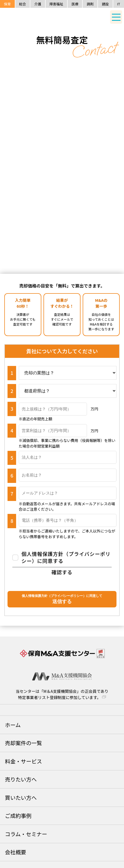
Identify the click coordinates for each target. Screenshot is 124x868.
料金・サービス (23, 761)
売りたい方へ (21, 779)
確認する (62, 572)
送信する (62, 599)
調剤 (90, 4)
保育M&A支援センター (43, 18)
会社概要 (15, 852)
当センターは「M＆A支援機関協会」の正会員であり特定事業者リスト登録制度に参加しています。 (62, 694)
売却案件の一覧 (23, 743)
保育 (7, 4)
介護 (38, 4)
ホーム (13, 725)
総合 (23, 4)
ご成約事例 (18, 816)
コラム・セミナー (26, 834)
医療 (75, 4)
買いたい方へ (21, 798)
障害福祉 (56, 4)
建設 (105, 4)
